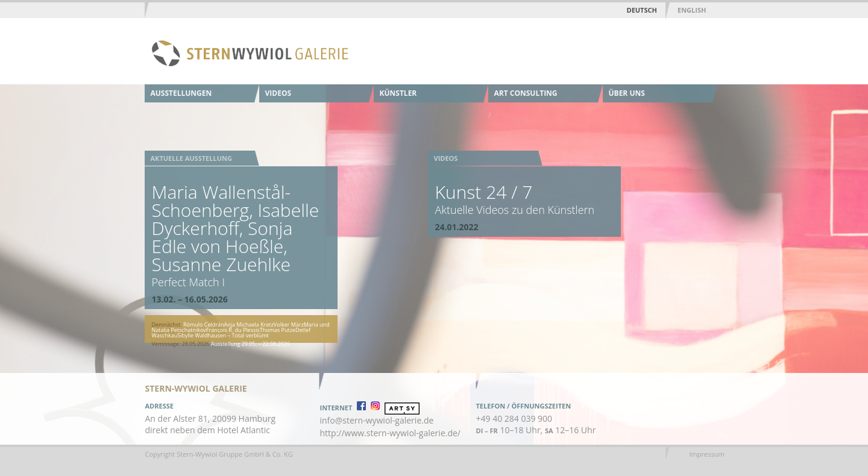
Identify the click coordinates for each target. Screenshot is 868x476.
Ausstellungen (181, 93)
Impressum (707, 454)
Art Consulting (526, 93)
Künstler (398, 93)
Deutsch (642, 10)
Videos (278, 93)
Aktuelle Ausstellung (191, 158)
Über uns (627, 93)
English (692, 10)
